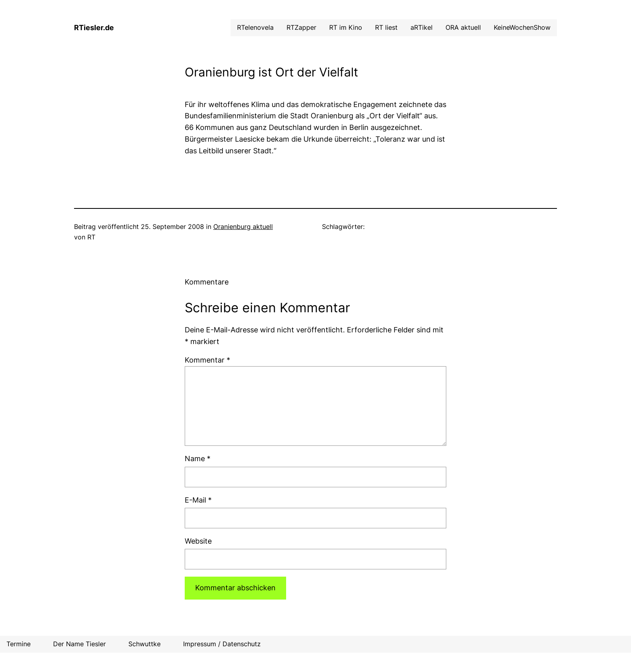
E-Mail (198, 500)
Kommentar (207, 360)
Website (198, 541)
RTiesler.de (94, 28)
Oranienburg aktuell (243, 227)
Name (198, 459)
